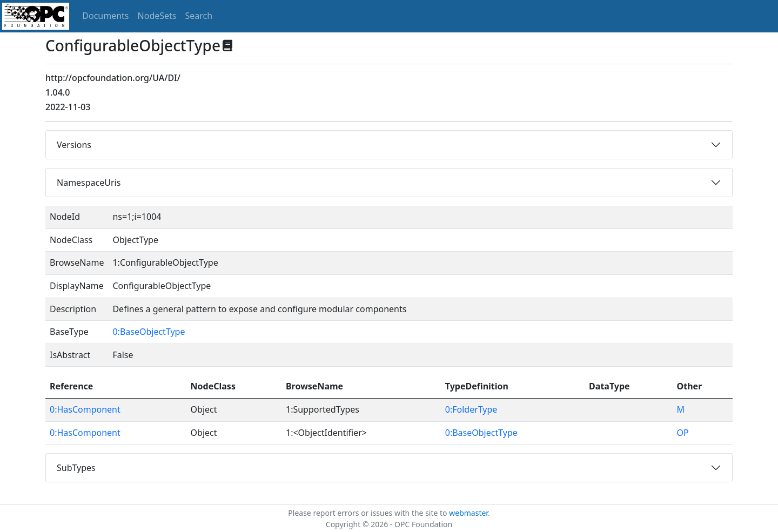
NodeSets (157, 16)
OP (683, 433)
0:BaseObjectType (149, 332)
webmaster (468, 513)
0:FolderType (471, 409)
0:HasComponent (85, 409)
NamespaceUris (89, 183)
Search (199, 16)
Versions (74, 145)
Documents (105, 16)
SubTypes (76, 468)
